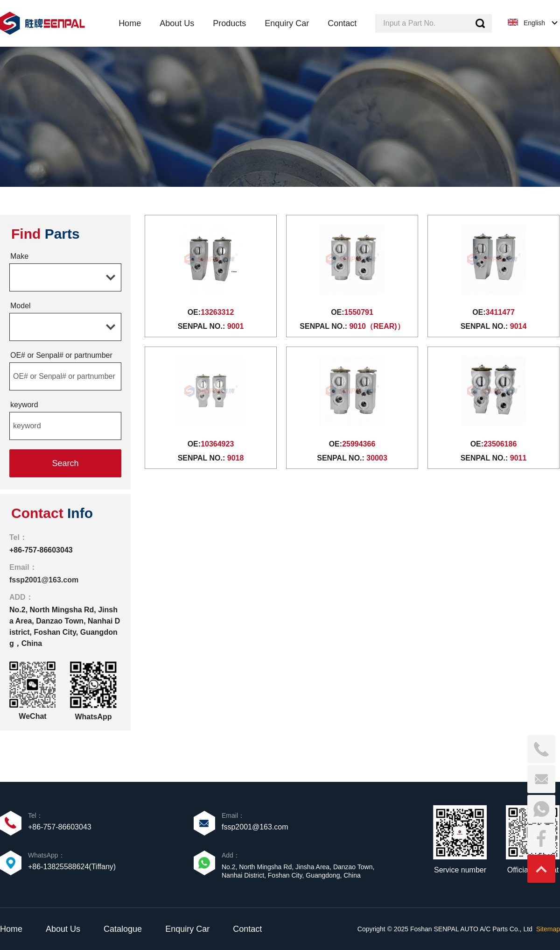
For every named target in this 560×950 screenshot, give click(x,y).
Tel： (18, 537)
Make (19, 256)
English (534, 23)
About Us (63, 929)
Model (21, 306)
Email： (23, 567)
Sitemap (548, 929)
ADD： (21, 597)
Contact (247, 929)
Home (11, 929)
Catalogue (123, 929)
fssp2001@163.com (44, 580)
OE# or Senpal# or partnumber (61, 355)
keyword (24, 405)
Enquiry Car (187, 929)
